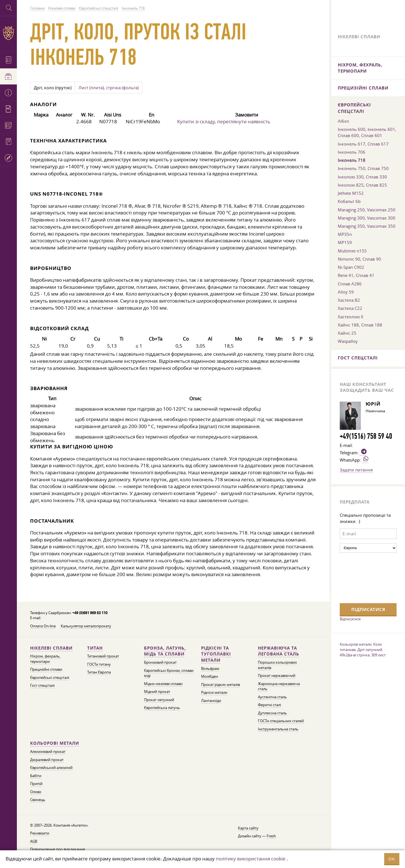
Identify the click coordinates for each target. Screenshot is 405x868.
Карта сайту (248, 828)
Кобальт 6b (349, 201)
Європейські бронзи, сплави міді (169, 673)
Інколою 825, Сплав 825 (362, 185)
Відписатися (350, 619)
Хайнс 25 (347, 333)
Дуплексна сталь (272, 713)
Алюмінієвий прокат (48, 752)
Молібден (210, 676)
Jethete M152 (351, 193)
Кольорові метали (55, 743)
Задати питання (356, 470)
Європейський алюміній (51, 768)
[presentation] (363, 577)
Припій (36, 784)
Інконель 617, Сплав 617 (363, 144)
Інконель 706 (352, 152)
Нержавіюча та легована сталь (279, 651)
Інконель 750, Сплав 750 (363, 168)
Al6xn (343, 121)
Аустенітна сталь (272, 697)
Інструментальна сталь (278, 729)
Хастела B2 (349, 300)
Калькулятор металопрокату (86, 626)
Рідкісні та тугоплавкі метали (216, 654)
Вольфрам (210, 669)
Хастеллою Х (351, 317)
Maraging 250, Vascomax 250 (367, 210)
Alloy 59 (346, 292)
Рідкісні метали (214, 693)
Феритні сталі (269, 705)
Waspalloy (348, 341)
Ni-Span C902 (351, 267)
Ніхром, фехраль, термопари (45, 659)
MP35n (345, 234)
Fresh (271, 836)
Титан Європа (99, 672)
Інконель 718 (352, 160)
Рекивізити (40, 833)
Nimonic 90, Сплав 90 (359, 259)
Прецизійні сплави (46, 669)
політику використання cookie (251, 859)
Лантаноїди (211, 701)
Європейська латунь (162, 708)
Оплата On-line (43, 626)
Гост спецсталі (42, 685)
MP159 (345, 242)
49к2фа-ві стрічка (355, 655)
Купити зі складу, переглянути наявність (224, 121)
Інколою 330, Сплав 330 (362, 177)
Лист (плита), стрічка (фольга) (109, 88)
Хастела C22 (350, 308)
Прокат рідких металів (220, 685)
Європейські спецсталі (50, 678)
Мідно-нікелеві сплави (163, 684)
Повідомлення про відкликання (58, 849)
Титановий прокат (103, 656)
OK (392, 859)
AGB (34, 841)
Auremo (8, 33)
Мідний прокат (157, 692)
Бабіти (36, 776)
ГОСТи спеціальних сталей (281, 721)
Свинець (38, 800)
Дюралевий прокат (47, 760)
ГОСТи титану (99, 664)
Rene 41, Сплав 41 (356, 275)
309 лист (378, 655)
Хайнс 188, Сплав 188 (360, 325)
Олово (36, 792)
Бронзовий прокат (160, 662)
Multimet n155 (352, 251)
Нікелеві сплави (51, 648)
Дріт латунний (370, 650)
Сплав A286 (350, 284)
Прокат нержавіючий (277, 676)
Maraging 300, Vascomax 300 (367, 218)
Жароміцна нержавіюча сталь (279, 686)
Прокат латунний (159, 700)
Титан (95, 648)
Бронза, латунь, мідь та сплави (165, 651)
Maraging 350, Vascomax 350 (367, 226)
